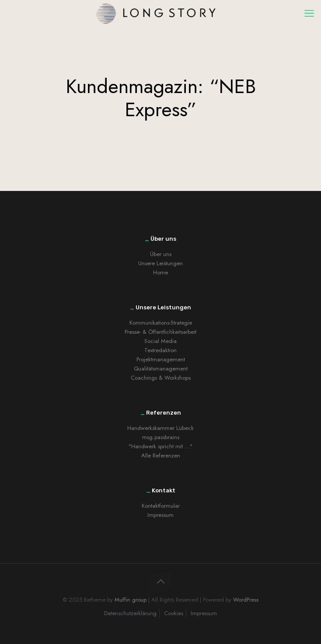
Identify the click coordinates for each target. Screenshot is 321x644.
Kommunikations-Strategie (161, 323)
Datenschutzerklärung (130, 613)
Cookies (174, 613)
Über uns (161, 254)
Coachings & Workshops (161, 378)
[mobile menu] (309, 13)
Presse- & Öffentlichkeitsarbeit (160, 332)
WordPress (246, 600)
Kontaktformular (161, 506)
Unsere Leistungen (160, 263)
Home (160, 272)
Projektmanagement (161, 359)
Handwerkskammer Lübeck (160, 428)
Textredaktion (160, 350)
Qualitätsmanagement (161, 369)
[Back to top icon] (160, 582)
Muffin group (131, 600)
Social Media (160, 341)
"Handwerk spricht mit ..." (160, 446)
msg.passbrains (161, 437)
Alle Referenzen (161, 455)
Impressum (160, 515)
